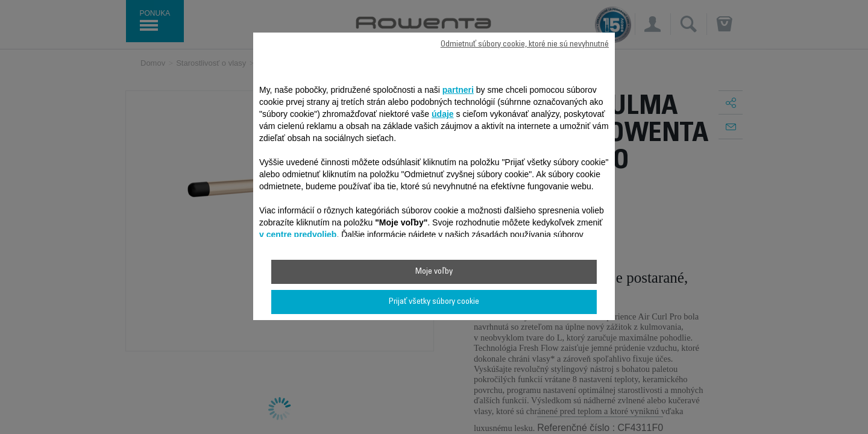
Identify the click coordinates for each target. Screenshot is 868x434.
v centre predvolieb (298, 234)
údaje (443, 114)
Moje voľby (434, 272)
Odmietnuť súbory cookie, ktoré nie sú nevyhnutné (525, 45)
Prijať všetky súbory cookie (434, 302)
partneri (458, 90)
